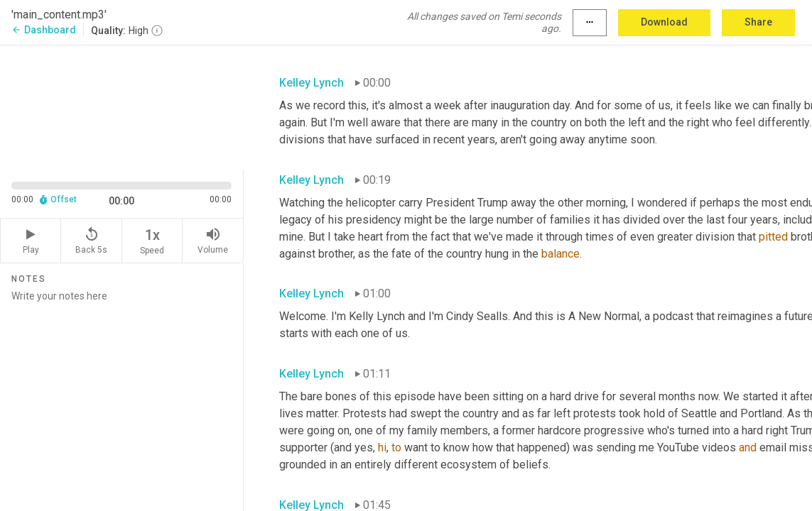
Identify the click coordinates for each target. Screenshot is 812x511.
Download (664, 22)
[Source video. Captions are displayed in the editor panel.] (122, 106)
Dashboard (44, 30)
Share (758, 22)
